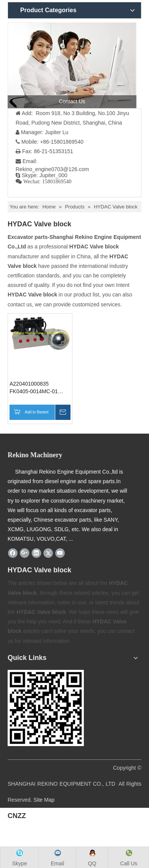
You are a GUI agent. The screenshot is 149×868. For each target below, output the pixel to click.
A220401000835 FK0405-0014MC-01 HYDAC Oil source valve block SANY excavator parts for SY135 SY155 (39, 388)
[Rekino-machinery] (46, 708)
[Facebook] (13, 553)
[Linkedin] (36, 553)
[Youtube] (60, 553)
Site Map (44, 800)
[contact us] (72, 65)
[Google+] (25, 553)
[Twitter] (48, 553)
